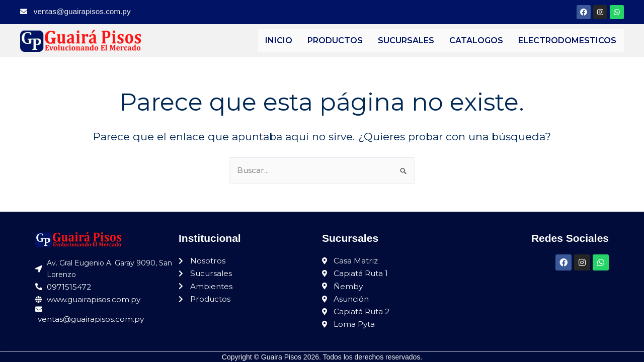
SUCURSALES (406, 40)
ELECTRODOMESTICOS (567, 40)
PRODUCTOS (335, 40)
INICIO (279, 40)
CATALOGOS (476, 40)
